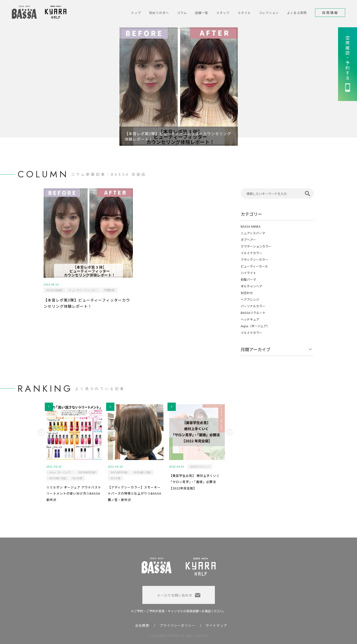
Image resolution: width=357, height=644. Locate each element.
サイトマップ (216, 625)
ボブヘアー (248, 240)
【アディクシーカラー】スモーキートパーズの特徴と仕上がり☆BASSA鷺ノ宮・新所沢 (135, 493)
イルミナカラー (251, 253)
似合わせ (247, 293)
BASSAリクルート (253, 313)
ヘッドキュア (250, 319)
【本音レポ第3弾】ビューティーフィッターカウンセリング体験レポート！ (87, 303)
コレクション (269, 13)
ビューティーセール (254, 266)
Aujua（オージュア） (255, 326)
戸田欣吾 (109, 290)
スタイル (244, 13)
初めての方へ (159, 13)
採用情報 (330, 13)
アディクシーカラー (254, 260)
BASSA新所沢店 (87, 472)
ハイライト (248, 273)
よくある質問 (297, 13)
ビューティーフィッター (83, 290)
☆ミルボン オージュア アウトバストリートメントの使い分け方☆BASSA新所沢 (74, 493)
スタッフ (223, 13)
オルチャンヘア (251, 286)
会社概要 (142, 625)
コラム (182, 13)
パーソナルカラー (253, 306)
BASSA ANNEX (251, 226)
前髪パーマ (248, 279)
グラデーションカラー (256, 246)
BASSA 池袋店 (54, 290)
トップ (136, 13)
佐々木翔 (77, 478)
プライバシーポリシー (177, 625)
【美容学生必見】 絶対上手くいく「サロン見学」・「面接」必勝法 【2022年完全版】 (194, 482)
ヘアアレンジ (250, 299)
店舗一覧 (202, 13)
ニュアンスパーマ (253, 233)
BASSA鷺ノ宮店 (58, 478)
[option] (179, 87)
